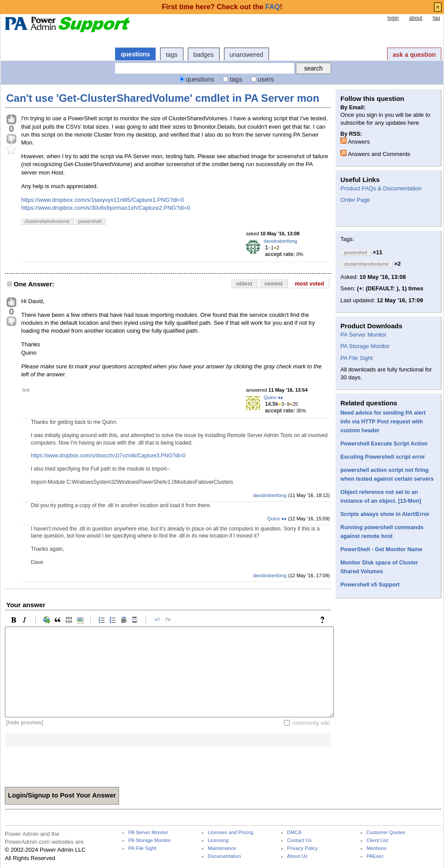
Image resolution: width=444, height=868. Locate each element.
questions (135, 54)
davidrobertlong (280, 241)
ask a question (414, 55)
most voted (309, 284)
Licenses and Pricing (231, 833)
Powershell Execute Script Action (384, 444)
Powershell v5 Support (370, 585)
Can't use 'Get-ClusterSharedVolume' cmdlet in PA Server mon (163, 98)
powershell (90, 221)
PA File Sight (356, 358)
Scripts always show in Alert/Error (385, 514)
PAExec (375, 856)
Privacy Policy (302, 848)
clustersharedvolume (47, 221)
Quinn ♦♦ (273, 397)
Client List (377, 840)
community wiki (311, 723)
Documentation (224, 856)
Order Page (355, 200)
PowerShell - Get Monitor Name (381, 549)
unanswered (246, 55)
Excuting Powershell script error (383, 457)
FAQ (273, 7)
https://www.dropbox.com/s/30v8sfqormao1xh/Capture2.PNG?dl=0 (106, 208)
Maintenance (222, 848)
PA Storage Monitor (365, 346)
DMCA (294, 833)
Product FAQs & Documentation (381, 188)
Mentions (377, 848)
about (416, 18)
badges (204, 55)
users (266, 79)
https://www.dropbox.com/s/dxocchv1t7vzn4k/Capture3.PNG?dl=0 (108, 456)
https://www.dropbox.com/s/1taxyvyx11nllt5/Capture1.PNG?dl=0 (103, 200)
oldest (244, 284)
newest (273, 284)
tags (172, 55)
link (26, 390)
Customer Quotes (386, 833)
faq (436, 18)
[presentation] (72, 764)
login (393, 18)
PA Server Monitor (364, 335)
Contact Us (299, 840)
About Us (297, 856)
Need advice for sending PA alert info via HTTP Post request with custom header (383, 422)
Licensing (218, 840)
